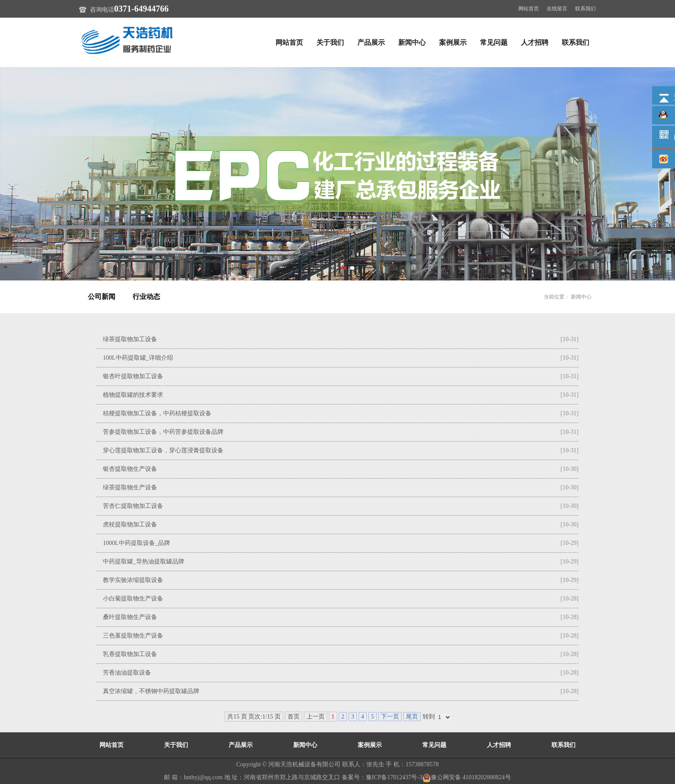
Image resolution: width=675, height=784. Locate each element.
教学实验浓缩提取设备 (133, 580)
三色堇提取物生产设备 (133, 636)
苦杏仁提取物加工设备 (133, 506)
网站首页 (529, 9)
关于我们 (330, 42)
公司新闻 (102, 297)
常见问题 (494, 42)
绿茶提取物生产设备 (130, 487)
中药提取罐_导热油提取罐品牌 (144, 562)
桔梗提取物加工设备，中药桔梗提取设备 (157, 413)
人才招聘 (535, 42)
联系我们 (585, 9)
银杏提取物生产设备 (130, 469)
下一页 (390, 717)
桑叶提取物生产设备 (130, 617)
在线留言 (557, 9)
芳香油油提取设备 (127, 673)
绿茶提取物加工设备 (130, 339)
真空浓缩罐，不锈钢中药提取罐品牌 (151, 691)
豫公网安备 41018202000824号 (467, 777)
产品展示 (371, 42)
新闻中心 (412, 42)
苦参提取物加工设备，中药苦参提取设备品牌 (163, 432)
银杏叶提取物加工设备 (133, 376)
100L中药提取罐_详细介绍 (138, 358)
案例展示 (453, 42)
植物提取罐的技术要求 (133, 395)
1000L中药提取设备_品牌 (136, 543)
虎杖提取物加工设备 (130, 524)
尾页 (412, 717)
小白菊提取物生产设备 (133, 599)
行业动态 (146, 297)
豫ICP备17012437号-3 (394, 777)
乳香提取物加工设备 (130, 654)
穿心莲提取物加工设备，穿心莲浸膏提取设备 (163, 450)
